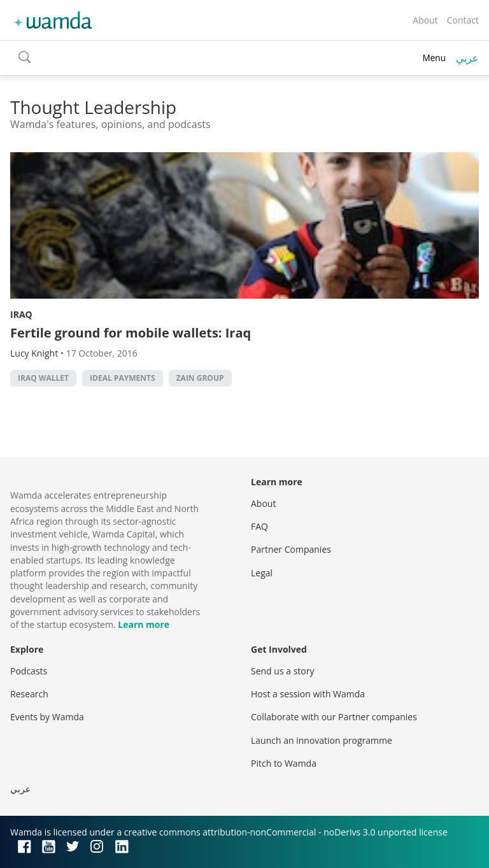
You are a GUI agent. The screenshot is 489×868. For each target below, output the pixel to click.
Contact (463, 20)
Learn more (144, 624)
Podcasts (29, 671)
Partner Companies (291, 549)
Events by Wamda (47, 717)
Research (29, 694)
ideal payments (122, 378)
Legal (262, 573)
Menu (434, 58)
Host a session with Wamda (308, 694)
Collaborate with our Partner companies (334, 717)
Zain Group (200, 378)
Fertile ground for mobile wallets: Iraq (131, 333)
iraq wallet (43, 378)
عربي (467, 58)
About (425, 20)
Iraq (21, 314)
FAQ (259, 526)
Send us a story (282, 671)
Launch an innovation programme (322, 740)
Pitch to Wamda (284, 763)
